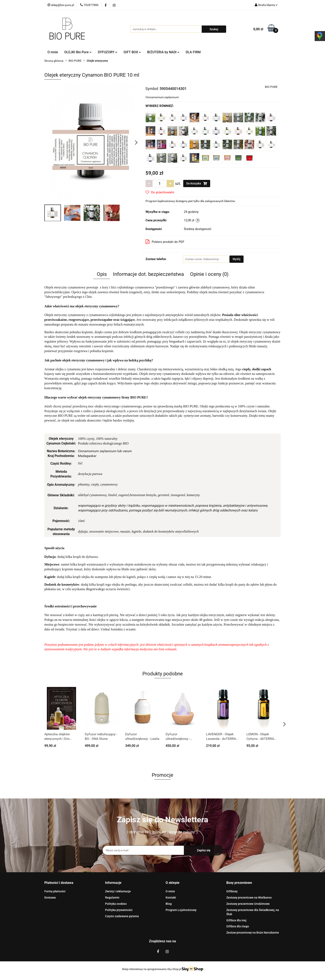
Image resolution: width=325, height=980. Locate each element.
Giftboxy (232, 891)
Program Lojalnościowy (181, 910)
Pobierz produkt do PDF (165, 242)
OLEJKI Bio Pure (78, 52)
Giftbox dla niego (238, 926)
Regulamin (112, 898)
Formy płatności (55, 891)
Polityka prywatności (119, 910)
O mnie (53, 52)
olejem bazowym (157, 346)
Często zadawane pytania (122, 916)
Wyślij (236, 259)
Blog (169, 904)
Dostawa (50, 898)
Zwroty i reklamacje (118, 891)
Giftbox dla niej (236, 920)
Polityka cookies (116, 904)
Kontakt (171, 898)
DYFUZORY (108, 52)
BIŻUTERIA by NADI (163, 52)
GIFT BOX (132, 52)
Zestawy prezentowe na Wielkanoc (249, 898)
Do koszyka (197, 183)
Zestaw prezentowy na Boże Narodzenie (253, 933)
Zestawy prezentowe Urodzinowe (248, 904)
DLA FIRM (193, 52)
